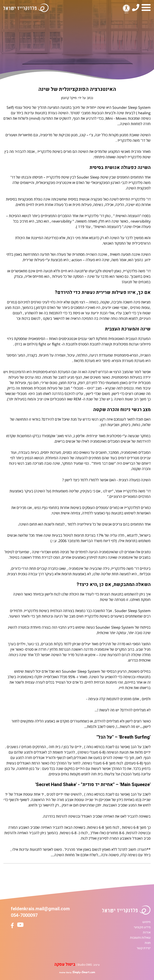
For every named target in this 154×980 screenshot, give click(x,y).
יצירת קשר (144, 948)
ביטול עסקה (65, 964)
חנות (148, 943)
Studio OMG (85, 965)
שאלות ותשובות (140, 938)
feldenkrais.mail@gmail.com (40, 909)
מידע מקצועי (142, 927)
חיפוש (147, 922)
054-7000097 (24, 915)
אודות (147, 932)
